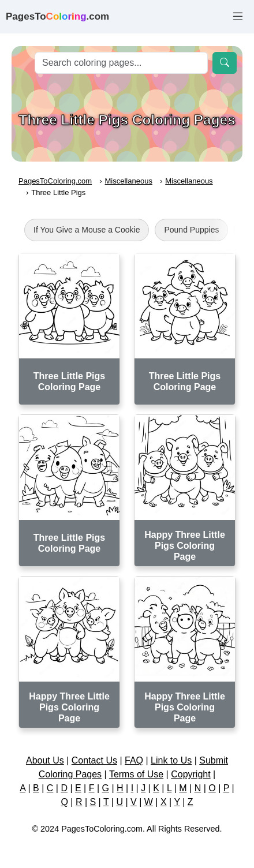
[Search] (121, 63)
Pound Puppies (191, 230)
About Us (45, 760)
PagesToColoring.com (55, 181)
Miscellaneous (129, 181)
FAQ (134, 760)
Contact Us (94, 760)
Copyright (190, 774)
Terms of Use (136, 774)
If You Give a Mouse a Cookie (87, 230)
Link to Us (171, 760)
